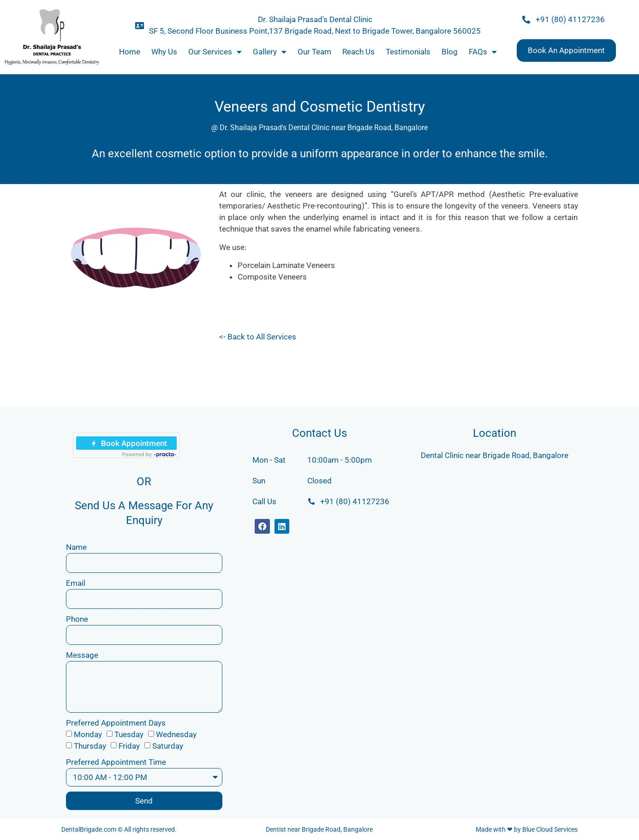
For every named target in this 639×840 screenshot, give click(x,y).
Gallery (270, 52)
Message (82, 655)
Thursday (90, 746)
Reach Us (358, 52)
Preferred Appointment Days (116, 723)
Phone (77, 619)
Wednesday (176, 734)
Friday (129, 746)
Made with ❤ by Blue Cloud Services (527, 829)
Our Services (215, 52)
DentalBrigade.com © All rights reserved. (119, 829)
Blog (450, 52)
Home (130, 52)
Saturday (168, 746)
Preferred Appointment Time (116, 762)
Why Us (164, 52)
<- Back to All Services (258, 337)
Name (76, 547)
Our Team (314, 52)
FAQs (483, 52)
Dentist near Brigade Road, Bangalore (319, 829)
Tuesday (129, 734)
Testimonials (408, 52)
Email (76, 583)
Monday (88, 734)
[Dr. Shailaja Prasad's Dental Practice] (495, 540)
